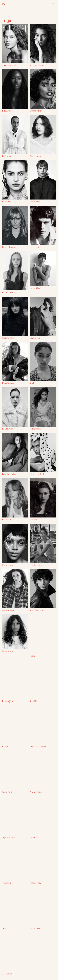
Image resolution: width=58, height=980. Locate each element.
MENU (54, 4)
